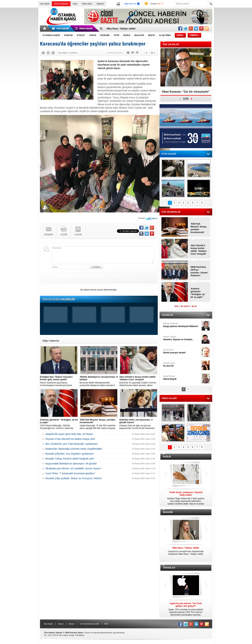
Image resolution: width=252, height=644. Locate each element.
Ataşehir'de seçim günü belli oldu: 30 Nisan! (69, 434)
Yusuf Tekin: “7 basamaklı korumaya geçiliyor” (70, 473)
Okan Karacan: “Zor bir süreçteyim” (186, 92)
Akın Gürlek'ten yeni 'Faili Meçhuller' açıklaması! (72, 444)
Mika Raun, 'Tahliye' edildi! (121, 29)
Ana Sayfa (45, 4)
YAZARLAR (167, 315)
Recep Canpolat (182, 325)
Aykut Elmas (182, 378)
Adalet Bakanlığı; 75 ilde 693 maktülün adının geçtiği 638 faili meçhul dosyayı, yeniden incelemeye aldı (99, 424)
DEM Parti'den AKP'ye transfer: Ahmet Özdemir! (199, 271)
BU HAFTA (185, 306)
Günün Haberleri (61, 4)
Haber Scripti (69, 635)
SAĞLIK (167, 457)
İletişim (72, 624)
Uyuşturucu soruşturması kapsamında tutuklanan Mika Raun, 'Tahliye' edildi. (186, 551)
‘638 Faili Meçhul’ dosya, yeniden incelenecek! (199, 228)
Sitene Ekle (87, 4)
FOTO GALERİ (169, 154)
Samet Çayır (182, 365)
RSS (106, 624)
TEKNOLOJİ (169, 568)
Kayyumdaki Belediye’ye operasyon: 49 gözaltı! (71, 464)
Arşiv (75, 4)
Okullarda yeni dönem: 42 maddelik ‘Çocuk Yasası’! (73, 468)
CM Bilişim (80, 635)
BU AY (194, 306)
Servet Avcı (182, 351)
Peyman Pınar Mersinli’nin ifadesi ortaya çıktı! (70, 439)
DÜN (176, 306)
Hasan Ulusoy (182, 338)
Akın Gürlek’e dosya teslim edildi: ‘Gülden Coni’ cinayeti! (199, 250)
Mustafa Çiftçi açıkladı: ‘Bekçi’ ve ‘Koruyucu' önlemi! (74, 478)
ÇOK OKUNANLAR (171, 212)
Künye (61, 624)
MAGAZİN (168, 512)
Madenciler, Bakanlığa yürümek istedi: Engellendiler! (74, 449)
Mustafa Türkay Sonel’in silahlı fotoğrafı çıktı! (70, 459)
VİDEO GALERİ (169, 398)
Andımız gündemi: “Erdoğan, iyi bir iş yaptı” (198, 293)
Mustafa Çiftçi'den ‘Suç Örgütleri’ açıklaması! (70, 454)
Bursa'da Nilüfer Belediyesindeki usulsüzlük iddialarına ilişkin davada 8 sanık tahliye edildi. (99, 381)
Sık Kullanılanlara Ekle (89, 624)
